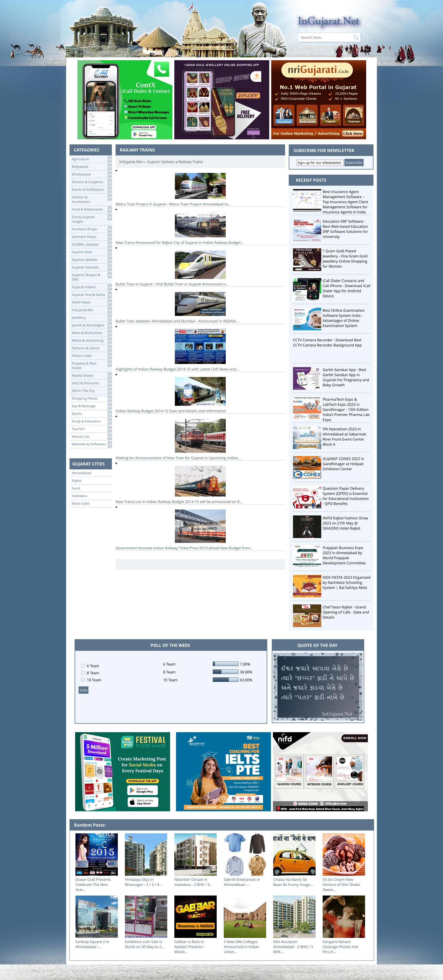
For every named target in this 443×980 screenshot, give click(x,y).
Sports (92, 414)
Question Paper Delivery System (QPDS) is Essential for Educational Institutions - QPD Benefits (346, 496)
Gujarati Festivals (92, 267)
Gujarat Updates (92, 260)
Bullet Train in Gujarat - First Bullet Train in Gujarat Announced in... (200, 268)
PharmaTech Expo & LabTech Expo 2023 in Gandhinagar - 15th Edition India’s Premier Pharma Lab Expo (346, 409)
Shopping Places (92, 399)
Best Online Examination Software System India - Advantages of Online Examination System (344, 318)
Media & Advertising (92, 341)
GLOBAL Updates (92, 245)
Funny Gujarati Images (92, 219)
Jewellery (92, 318)
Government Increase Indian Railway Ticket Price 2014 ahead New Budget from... (200, 530)
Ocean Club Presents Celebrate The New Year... (93, 884)
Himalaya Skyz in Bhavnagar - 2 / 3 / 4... (144, 882)
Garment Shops (92, 237)
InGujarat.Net (92, 310)
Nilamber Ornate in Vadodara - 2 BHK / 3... (193, 882)
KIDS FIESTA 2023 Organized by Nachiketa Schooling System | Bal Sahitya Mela (347, 582)
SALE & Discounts (92, 383)
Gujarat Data (92, 252)
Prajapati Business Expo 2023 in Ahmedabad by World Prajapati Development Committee (344, 555)
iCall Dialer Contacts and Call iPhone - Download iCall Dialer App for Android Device (347, 288)
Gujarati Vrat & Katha (92, 295)
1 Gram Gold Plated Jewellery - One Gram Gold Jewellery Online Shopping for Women (345, 259)
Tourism (92, 429)
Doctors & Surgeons (92, 182)
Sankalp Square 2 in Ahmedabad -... (92, 944)
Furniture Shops (92, 229)
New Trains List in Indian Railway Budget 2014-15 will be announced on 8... (200, 485)
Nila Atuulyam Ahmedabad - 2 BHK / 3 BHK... (293, 947)
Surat (76, 488)
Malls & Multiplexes (92, 333)
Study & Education (92, 421)
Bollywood (92, 167)
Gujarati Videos (92, 287)
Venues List (92, 437)
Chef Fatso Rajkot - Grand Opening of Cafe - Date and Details (346, 612)
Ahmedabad (81, 473)
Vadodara (79, 496)
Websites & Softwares (92, 444)
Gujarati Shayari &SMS (92, 277)
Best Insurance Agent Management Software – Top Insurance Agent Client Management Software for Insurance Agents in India (346, 202)
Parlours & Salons (92, 348)
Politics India (92, 356)
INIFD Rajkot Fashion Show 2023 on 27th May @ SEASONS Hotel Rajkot (345, 523)
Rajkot (77, 481)
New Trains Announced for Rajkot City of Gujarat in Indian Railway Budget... (200, 228)
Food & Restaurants (92, 210)
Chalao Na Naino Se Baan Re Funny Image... (293, 882)
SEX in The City (92, 391)
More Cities (81, 504)
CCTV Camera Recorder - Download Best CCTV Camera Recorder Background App (327, 342)
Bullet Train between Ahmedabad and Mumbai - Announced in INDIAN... (200, 308)
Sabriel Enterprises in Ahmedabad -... (242, 882)
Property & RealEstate (92, 365)
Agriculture (92, 159)
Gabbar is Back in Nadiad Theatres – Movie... (190, 947)
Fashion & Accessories (92, 199)
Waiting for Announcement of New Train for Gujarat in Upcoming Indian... (200, 440)
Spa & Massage (92, 406)
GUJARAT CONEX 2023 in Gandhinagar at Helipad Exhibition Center (343, 464)
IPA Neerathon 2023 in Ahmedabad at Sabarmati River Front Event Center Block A (345, 437)
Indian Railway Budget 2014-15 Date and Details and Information (200, 395)
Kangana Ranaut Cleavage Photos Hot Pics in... (340, 947)
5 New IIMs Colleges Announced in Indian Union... (242, 947)
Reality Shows (92, 376)
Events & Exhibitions (92, 190)
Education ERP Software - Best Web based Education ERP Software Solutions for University (345, 229)
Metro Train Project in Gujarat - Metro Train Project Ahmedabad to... (200, 190)
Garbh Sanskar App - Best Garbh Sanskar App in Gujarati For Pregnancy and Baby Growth (346, 377)
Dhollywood (92, 174)
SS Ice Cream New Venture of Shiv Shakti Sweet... (341, 884)
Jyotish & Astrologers (92, 325)
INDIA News (92, 303)
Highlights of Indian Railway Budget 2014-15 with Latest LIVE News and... (200, 350)
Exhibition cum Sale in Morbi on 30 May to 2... (145, 944)
